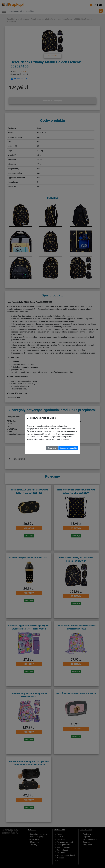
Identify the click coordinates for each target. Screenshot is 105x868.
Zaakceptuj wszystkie (68, 448)
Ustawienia (52, 448)
